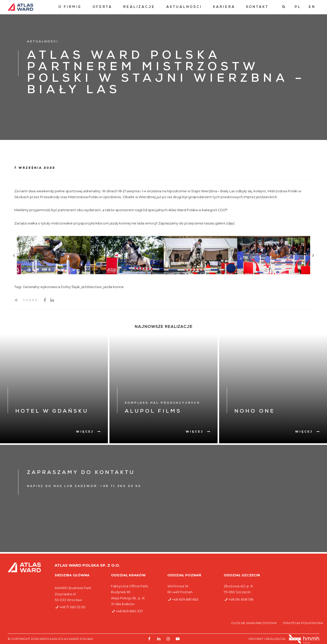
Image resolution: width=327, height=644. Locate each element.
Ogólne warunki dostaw (254, 623)
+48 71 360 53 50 (72, 607)
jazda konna (113, 287)
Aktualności (184, 7)
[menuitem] (70, 7)
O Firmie (70, 7)
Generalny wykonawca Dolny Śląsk (51, 287)
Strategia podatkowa (303, 623)
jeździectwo (92, 287)
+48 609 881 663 (185, 599)
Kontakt (257, 7)
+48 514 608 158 (241, 599)
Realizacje (139, 7)
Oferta (102, 7)
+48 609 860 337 (129, 611)
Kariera (224, 7)
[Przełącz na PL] (298, 7)
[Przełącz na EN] (312, 7)
